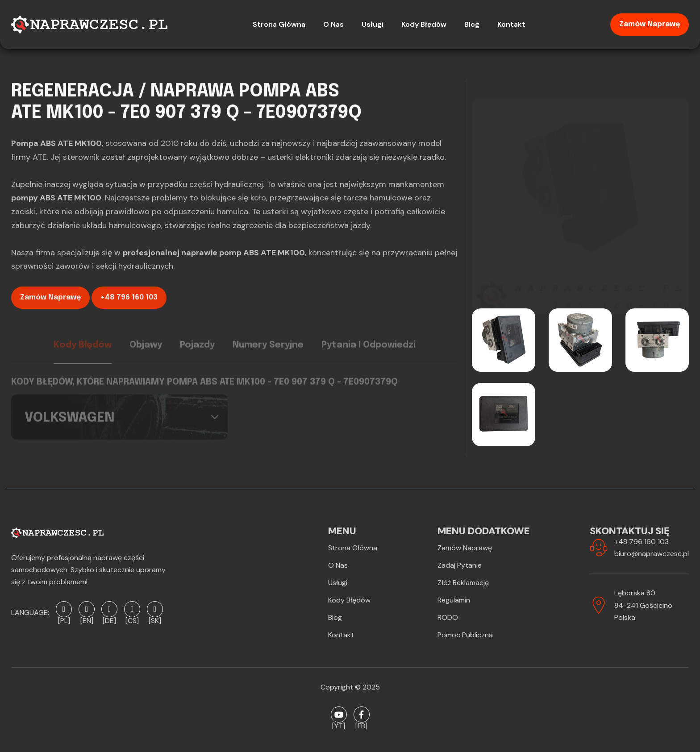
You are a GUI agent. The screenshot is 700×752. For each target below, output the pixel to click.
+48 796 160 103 (129, 302)
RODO (448, 617)
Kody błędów (349, 600)
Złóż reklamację (463, 583)
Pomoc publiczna (465, 635)
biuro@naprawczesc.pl (652, 554)
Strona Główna (353, 548)
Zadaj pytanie (460, 565)
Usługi (338, 583)
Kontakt (341, 635)
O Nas (338, 565)
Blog (335, 617)
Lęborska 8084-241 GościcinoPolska (643, 605)
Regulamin (454, 600)
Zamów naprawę (650, 24)
